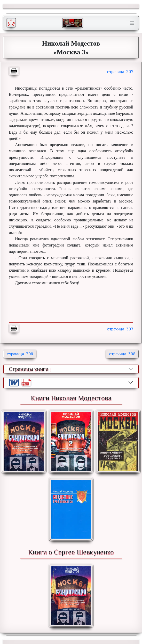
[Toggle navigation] (132, 23)
